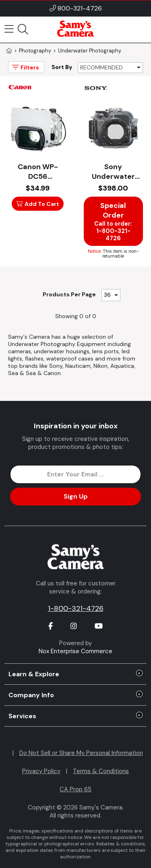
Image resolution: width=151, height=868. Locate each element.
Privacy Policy (41, 771)
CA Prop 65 (75, 789)
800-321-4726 (80, 8)
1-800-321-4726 (76, 608)
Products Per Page (69, 294)
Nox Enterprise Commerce (75, 651)
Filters (25, 67)
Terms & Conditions (101, 771)
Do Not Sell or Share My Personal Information (81, 753)
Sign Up (76, 496)
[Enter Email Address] (75, 474)
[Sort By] (110, 68)
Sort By (62, 67)
